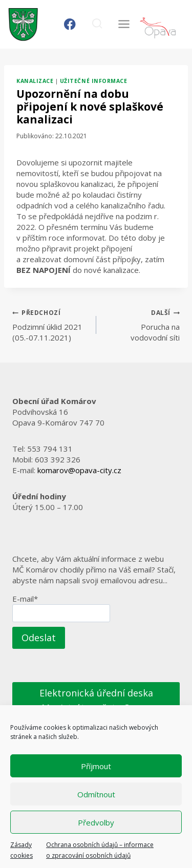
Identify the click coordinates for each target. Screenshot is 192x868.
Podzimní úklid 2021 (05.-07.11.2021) (50, 325)
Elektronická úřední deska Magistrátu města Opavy (96, 700)
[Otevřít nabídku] (124, 24)
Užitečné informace (93, 81)
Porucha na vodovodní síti (142, 325)
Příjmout (96, 766)
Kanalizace (35, 81)
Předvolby (96, 822)
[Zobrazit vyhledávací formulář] (97, 24)
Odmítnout (96, 794)
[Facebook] (70, 24)
